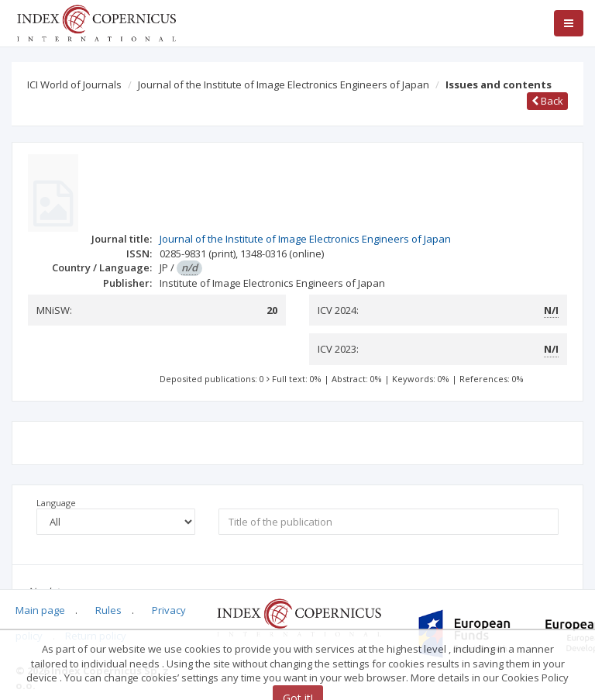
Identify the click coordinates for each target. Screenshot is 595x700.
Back (547, 101)
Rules (108, 610)
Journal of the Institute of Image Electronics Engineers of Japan (284, 84)
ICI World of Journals (74, 84)
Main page (40, 610)
